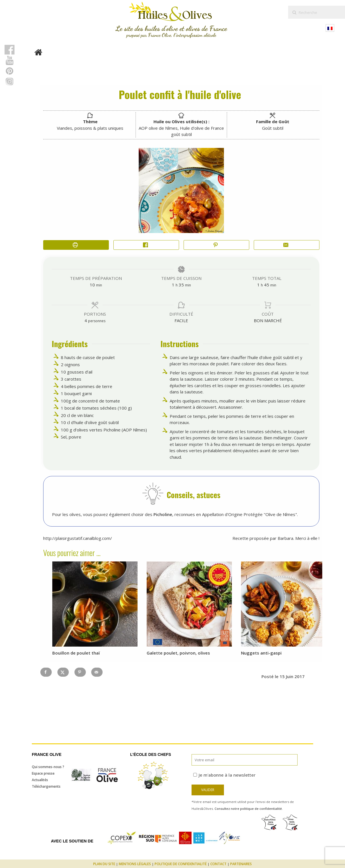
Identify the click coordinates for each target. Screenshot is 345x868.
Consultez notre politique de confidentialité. (249, 809)
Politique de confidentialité (181, 864)
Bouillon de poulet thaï (76, 653)
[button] (216, 245)
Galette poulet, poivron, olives (178, 653)
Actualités (40, 780)
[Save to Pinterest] (80, 672)
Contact (218, 864)
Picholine (163, 514)
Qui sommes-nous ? (48, 767)
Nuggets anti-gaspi (261, 653)
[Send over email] (97, 672)
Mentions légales (135, 864)
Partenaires (241, 864)
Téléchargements (46, 786)
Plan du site (104, 864)
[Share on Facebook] (146, 245)
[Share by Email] (287, 245)
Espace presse (43, 773)
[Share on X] (63, 672)
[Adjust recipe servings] (86, 320)
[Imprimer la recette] (76, 245)
